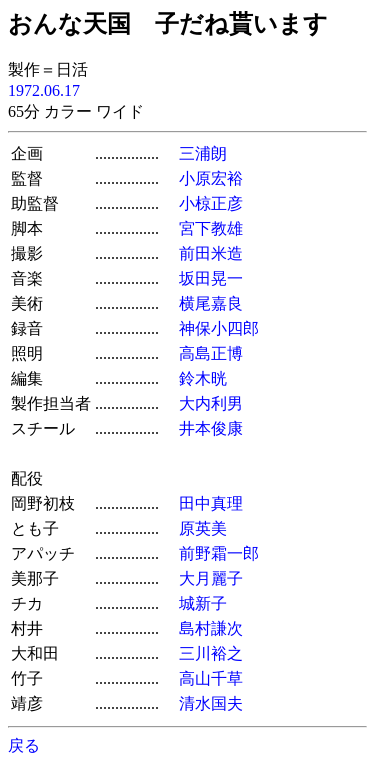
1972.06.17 (44, 90)
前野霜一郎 (219, 553)
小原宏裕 (211, 178)
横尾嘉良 (211, 303)
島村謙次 (211, 628)
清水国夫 (211, 703)
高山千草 (211, 678)
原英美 (203, 528)
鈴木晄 (203, 378)
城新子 (203, 603)
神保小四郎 (219, 328)
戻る (24, 745)
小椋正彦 (211, 203)
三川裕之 (211, 653)
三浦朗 (203, 153)
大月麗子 (211, 578)
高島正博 (211, 353)
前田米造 (211, 253)
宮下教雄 (211, 228)
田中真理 (211, 503)
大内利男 (211, 403)
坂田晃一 (211, 278)
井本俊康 (211, 428)
